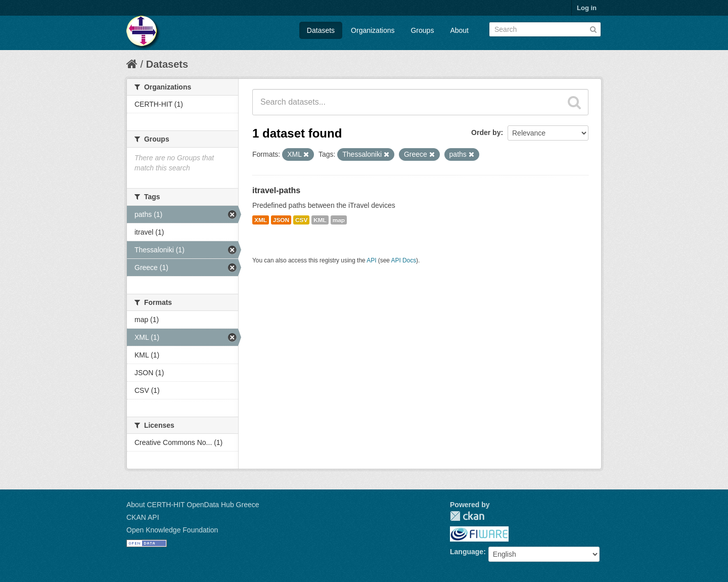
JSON (281, 220)
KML (320, 220)
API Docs (404, 260)
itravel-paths (276, 190)
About (459, 30)
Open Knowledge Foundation (172, 530)
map (339, 220)
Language (467, 552)
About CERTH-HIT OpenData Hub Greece (193, 505)
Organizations (373, 30)
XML (261, 220)
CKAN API (143, 517)
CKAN (467, 516)
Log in (587, 8)
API (371, 260)
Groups (422, 30)
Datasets (321, 30)
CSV (301, 220)
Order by (486, 132)
